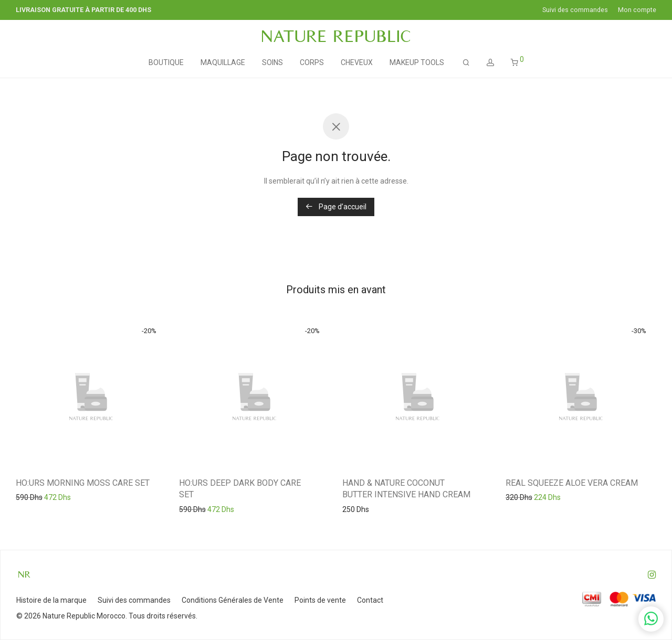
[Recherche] (466, 63)
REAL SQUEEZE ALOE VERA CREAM (572, 483)
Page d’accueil (336, 207)
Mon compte (637, 10)
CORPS (312, 62)
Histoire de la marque (51, 600)
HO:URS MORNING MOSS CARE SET (83, 483)
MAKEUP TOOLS (417, 62)
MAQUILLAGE (223, 62)
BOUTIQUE (166, 62)
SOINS (272, 62)
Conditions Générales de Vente (233, 600)
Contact (370, 600)
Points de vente (320, 600)
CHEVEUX (357, 62)
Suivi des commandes (575, 10)
